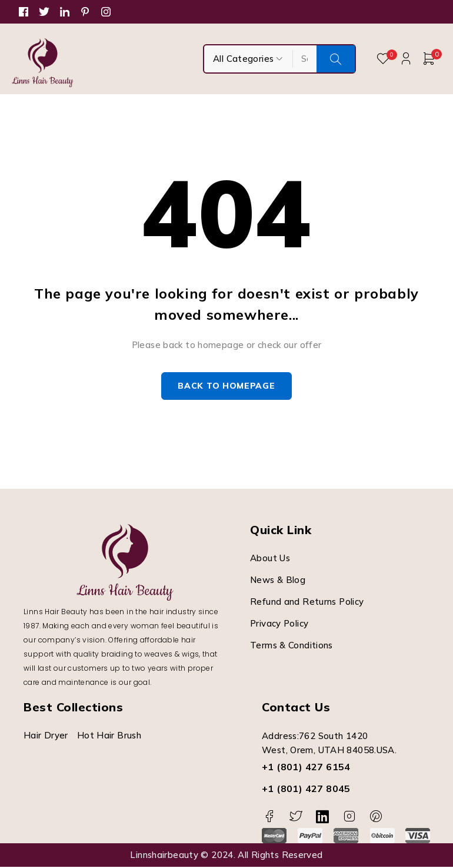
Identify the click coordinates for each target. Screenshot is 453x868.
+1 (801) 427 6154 (306, 768)
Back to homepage (226, 387)
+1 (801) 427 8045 (306, 790)
